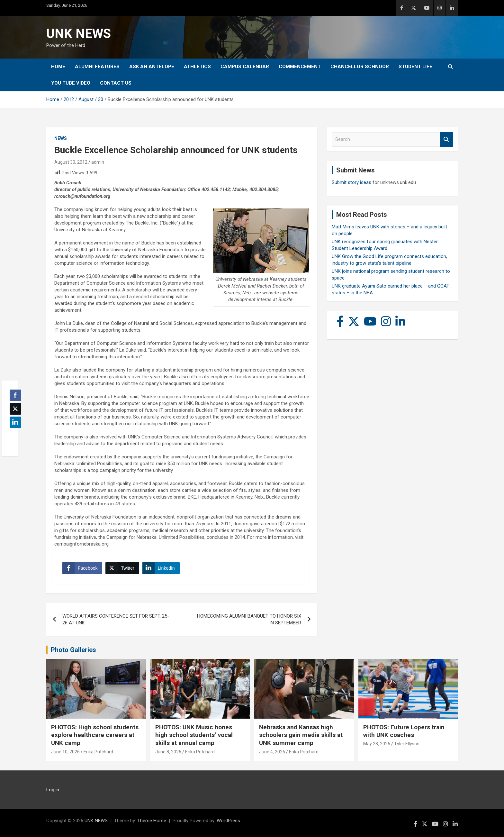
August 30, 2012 (71, 162)
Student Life (415, 67)
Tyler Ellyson (407, 744)
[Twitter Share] (122, 568)
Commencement (300, 67)
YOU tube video (71, 83)
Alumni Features (97, 67)
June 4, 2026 (272, 752)
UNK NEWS (79, 34)
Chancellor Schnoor (360, 67)
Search (446, 139)
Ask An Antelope (152, 67)
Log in (53, 790)
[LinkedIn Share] (161, 568)
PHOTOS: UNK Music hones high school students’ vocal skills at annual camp (194, 735)
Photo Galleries (73, 650)
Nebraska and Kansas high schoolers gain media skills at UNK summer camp (301, 735)
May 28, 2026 (377, 744)
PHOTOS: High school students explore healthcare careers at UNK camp (95, 735)
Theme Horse (152, 821)
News (61, 138)
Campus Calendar (245, 67)
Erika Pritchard (98, 752)
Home (58, 67)
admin (98, 162)
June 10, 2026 (65, 752)
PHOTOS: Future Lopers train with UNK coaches (404, 731)
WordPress (228, 821)
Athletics (197, 67)
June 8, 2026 (168, 752)
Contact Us (116, 83)
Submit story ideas (351, 182)
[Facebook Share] (82, 568)
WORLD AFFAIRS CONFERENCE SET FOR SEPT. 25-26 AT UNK (116, 619)
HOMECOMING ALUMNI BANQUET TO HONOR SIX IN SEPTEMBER (249, 619)
